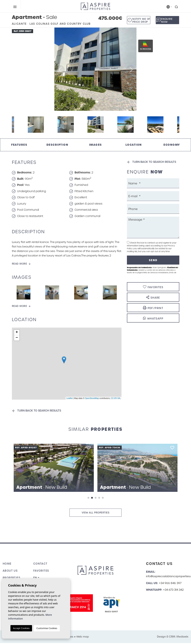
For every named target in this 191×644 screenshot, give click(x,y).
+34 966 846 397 (170, 583)
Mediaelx (182, 637)
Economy (172, 145)
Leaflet (69, 398)
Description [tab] (57, 145)
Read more (20, 264)
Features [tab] (19, 145)
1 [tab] (88, 498)
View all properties (96, 513)
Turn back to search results (39, 411)
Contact (40, 564)
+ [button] (17, 332)
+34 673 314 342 (173, 590)
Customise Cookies (47, 628)
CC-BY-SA (116, 398)
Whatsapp (153, 318)
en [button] (35, 578)
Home (7, 564)
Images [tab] (95, 145)
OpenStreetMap (92, 398)
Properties (12, 578)
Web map (83, 637)
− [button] (17, 338)
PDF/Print (153, 308)
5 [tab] (103, 498)
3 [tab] (96, 498)
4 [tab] (99, 498)
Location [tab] (134, 145)
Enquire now (167, 20)
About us (10, 571)
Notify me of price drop (141, 20)
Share (153, 297)
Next (185, 69)
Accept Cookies (21, 628)
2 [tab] (92, 498)
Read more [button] (20, 306)
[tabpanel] (54, 468)
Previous (6, 69)
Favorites (41, 571)
